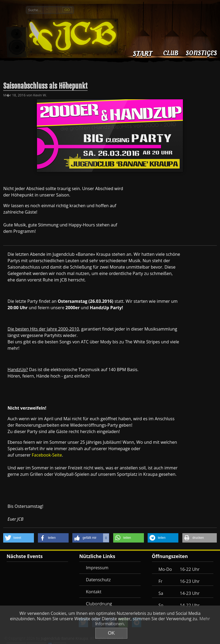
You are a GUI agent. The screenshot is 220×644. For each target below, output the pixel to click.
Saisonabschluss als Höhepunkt (45, 86)
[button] (19, 538)
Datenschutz (98, 580)
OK (111, 633)
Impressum (97, 568)
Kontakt (94, 592)
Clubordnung (99, 604)
